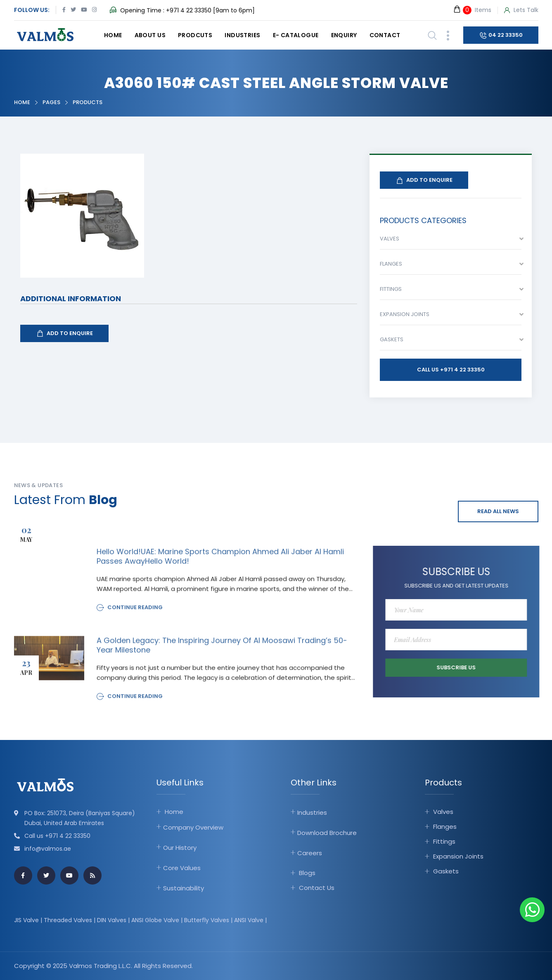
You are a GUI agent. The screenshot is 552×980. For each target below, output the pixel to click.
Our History (180, 848)
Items (472, 10)
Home (113, 35)
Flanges (445, 827)
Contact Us (317, 888)
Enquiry (344, 35)
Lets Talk (521, 10)
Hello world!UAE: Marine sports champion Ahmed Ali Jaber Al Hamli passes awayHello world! (220, 561)
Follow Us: (32, 10)
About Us (150, 35)
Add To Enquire (64, 333)
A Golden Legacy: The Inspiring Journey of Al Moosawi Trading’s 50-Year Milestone (222, 650)
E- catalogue (296, 35)
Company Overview (193, 827)
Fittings (444, 841)
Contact (385, 35)
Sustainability (184, 888)
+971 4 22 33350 (189, 10)
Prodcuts (195, 35)
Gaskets (446, 871)
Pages (51, 102)
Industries (242, 35)
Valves (443, 812)
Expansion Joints (458, 856)
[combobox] (451, 241)
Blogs (307, 873)
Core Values (182, 868)
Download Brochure (327, 833)
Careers (310, 853)
